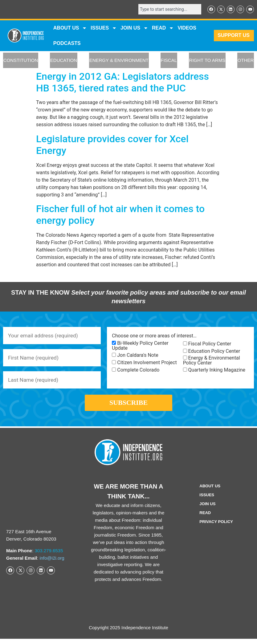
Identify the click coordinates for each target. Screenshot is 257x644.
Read (205, 518)
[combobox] (168, 10)
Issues (104, 28)
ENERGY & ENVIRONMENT (119, 61)
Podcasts (67, 44)
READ (163, 28)
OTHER (246, 61)
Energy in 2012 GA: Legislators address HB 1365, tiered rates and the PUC (122, 83)
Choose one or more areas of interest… (154, 336)
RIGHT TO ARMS (207, 61)
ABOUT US (70, 28)
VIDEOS (187, 28)
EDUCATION (64, 61)
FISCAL (169, 61)
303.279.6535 (49, 556)
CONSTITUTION (21, 61)
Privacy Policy (216, 527)
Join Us (207, 509)
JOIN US (134, 28)
